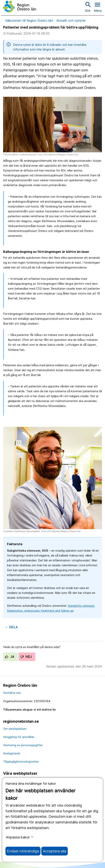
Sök (88, 7)
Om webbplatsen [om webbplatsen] (15, 729)
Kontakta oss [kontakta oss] (12, 693)
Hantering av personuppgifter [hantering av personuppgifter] (23, 745)
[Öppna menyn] (98, 7)
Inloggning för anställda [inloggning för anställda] (19, 737)
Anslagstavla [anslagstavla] (12, 753)
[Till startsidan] (20, 7)
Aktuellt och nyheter (71, 21)
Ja (10, 657)
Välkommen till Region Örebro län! (29, 21)
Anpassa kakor (20, 837)
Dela (11, 627)
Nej (26, 657)
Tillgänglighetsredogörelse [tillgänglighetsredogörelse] (21, 762)
